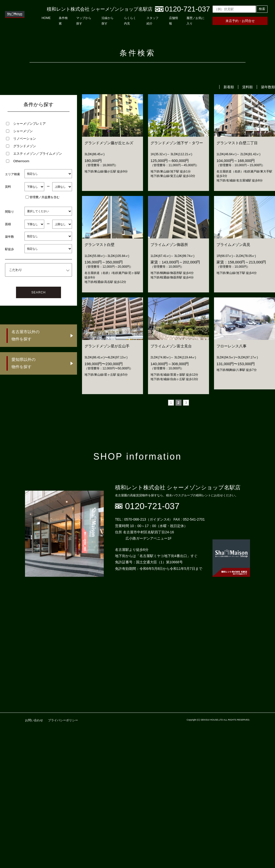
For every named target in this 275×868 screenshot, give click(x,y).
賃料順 (247, 87)
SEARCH (38, 292)
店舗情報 (173, 21)
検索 (262, 9)
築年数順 (268, 87)
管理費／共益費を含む (42, 197)
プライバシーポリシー (63, 720)
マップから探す (84, 21)
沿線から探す (107, 21)
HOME (46, 18)
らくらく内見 (130, 21)
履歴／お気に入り (195, 21)
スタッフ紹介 (152, 21)
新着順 (229, 87)
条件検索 (63, 21)
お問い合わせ (34, 720)
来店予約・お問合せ (240, 21)
